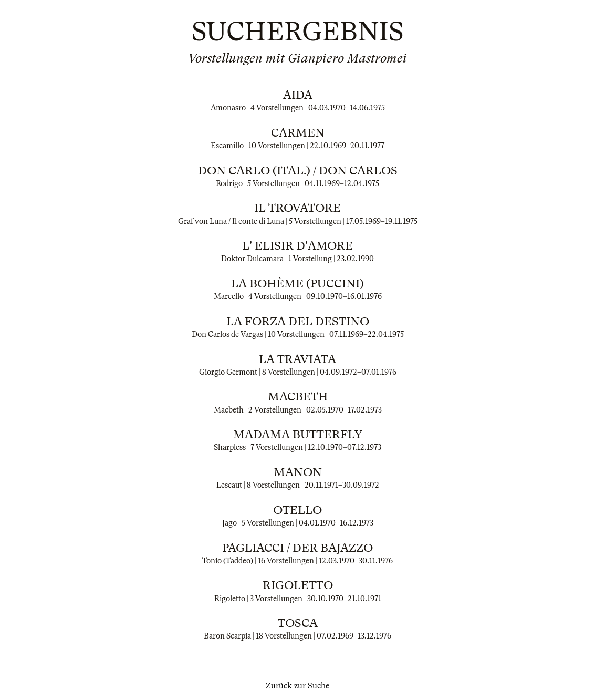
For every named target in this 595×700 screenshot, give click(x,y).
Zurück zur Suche (297, 686)
